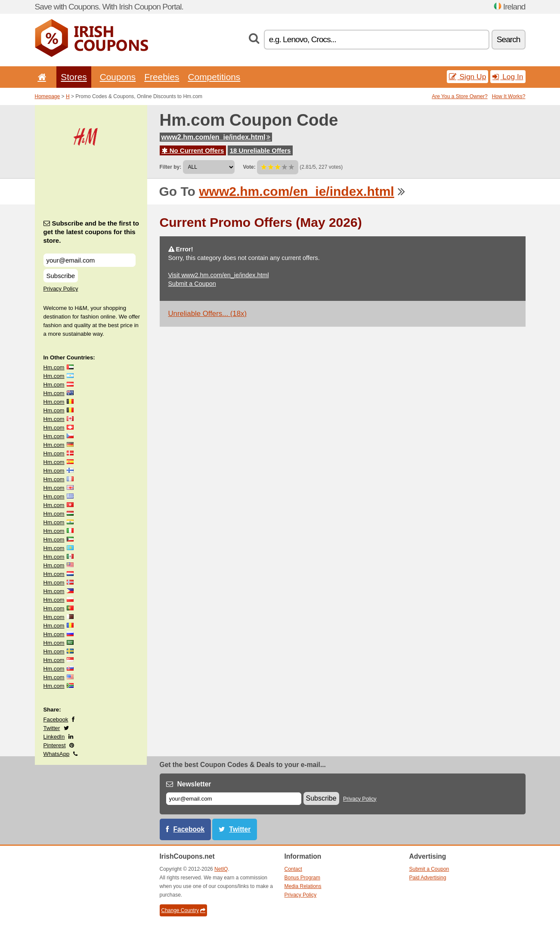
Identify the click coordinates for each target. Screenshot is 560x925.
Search (509, 39)
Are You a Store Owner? (459, 96)
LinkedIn (54, 737)
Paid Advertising (428, 878)
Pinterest (55, 745)
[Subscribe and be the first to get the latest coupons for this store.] (90, 260)
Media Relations (303, 886)
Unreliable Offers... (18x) (208, 314)
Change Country (183, 910)
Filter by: (171, 167)
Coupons (118, 77)
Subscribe (61, 276)
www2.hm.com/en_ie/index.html (216, 137)
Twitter (52, 728)
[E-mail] (234, 799)
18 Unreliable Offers (260, 150)
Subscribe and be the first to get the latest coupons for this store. (91, 232)
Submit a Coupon (192, 284)
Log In (508, 77)
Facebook (56, 719)
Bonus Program (302, 878)
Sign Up (468, 77)
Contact (293, 869)
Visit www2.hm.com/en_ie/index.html (219, 275)
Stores (74, 77)
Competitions (214, 77)
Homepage (48, 96)
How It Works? (509, 96)
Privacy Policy (61, 289)
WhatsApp (57, 754)
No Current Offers (193, 150)
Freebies (162, 77)
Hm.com (54, 367)
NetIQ (221, 869)
